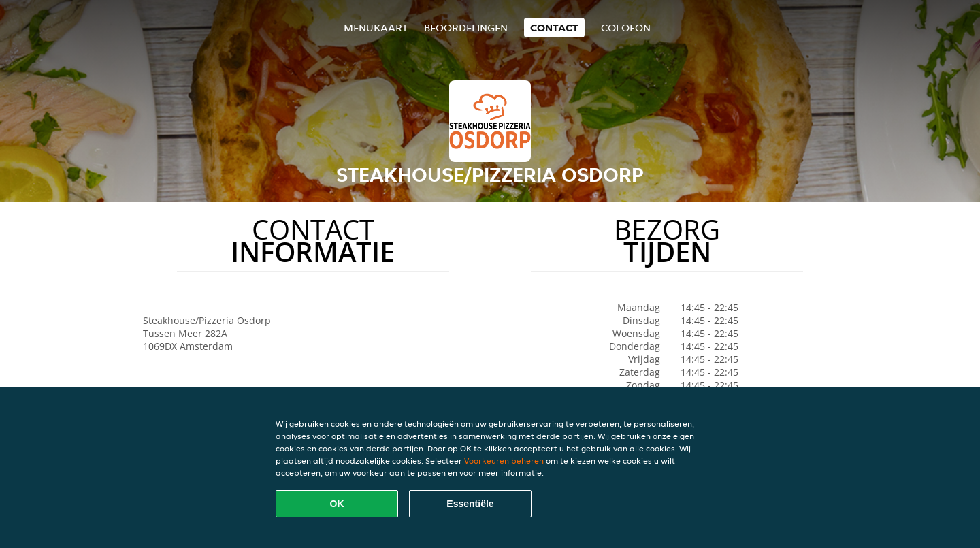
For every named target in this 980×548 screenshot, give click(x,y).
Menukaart (376, 28)
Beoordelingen (466, 28)
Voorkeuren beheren (504, 461)
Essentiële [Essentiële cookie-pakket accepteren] (470, 504)
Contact (554, 28)
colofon (626, 28)
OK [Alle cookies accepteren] (337, 504)
